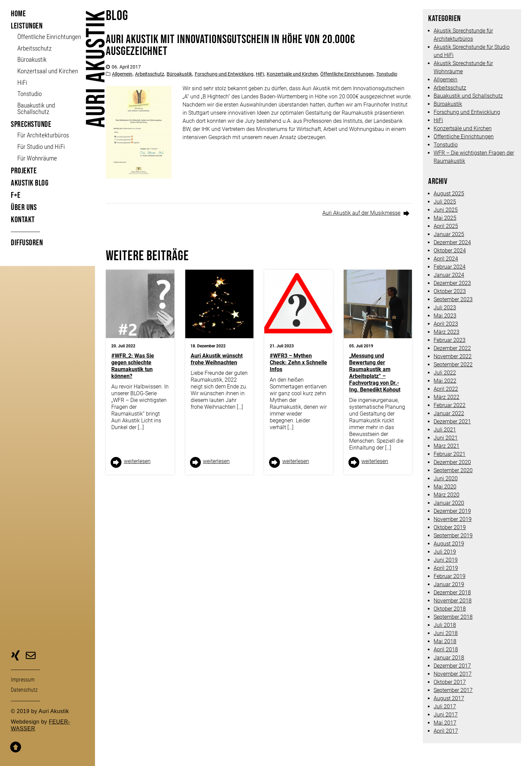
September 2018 (453, 617)
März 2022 (446, 397)
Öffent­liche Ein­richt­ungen (49, 37)
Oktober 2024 (450, 251)
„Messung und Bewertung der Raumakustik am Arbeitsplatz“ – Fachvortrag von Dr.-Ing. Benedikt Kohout (375, 373)
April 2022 (446, 389)
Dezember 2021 (452, 422)
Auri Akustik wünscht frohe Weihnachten (217, 359)
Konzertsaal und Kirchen (47, 71)
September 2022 (453, 365)
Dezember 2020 (452, 462)
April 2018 (446, 649)
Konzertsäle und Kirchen (292, 74)
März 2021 (446, 446)
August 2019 (449, 544)
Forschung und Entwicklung (224, 74)
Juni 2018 (446, 633)
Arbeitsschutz (34, 48)
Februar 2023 (450, 340)
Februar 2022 (450, 405)
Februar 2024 (450, 267)
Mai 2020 (445, 487)
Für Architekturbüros (43, 135)
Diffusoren (27, 243)
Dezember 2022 (452, 348)
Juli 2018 (445, 625)
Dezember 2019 (452, 511)
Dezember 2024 (452, 242)
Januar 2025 (449, 234)
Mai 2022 (445, 381)
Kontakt (23, 220)
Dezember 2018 (452, 592)
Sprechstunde (31, 124)
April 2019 (446, 568)
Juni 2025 (446, 210)
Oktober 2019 (450, 527)
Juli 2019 (445, 552)
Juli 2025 (445, 202)
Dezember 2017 (452, 666)
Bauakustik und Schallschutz (36, 109)
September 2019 (453, 535)
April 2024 (446, 259)
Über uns (24, 207)
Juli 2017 (445, 706)
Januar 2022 (449, 413)
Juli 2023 (445, 308)
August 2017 (449, 698)
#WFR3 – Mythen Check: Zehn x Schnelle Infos (298, 362)
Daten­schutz (24, 690)
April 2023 (446, 324)
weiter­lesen (137, 461)
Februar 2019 (450, 576)
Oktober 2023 (450, 291)
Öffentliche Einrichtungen (347, 74)
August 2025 (449, 194)
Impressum (23, 680)
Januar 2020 (449, 503)
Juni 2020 (446, 478)
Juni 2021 (446, 438)
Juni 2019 (446, 560)
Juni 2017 (446, 715)
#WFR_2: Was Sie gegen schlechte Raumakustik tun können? (133, 366)
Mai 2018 (445, 641)
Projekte (24, 171)
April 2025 (446, 226)
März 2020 (446, 495)
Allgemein (122, 74)
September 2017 (453, 690)
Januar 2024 (449, 275)
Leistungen (27, 26)
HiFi (22, 83)
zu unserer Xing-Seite (15, 656)
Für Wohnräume (37, 158)
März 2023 (446, 332)
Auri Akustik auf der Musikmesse (361, 213)
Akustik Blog (30, 183)
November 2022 (453, 356)
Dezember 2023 (452, 283)
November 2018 (453, 601)
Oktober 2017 (450, 682)
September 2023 (453, 299)
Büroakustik (32, 60)
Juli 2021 (445, 430)
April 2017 (446, 731)
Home (18, 14)
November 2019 (453, 519)
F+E (16, 195)
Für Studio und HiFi (41, 147)
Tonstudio (30, 94)
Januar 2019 (449, 584)
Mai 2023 (445, 316)
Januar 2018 (449, 658)
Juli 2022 (445, 373)
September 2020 (453, 470)
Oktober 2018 (450, 609)
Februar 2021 (450, 454)
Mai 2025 (445, 218)
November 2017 (453, 674)
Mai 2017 (445, 723)
